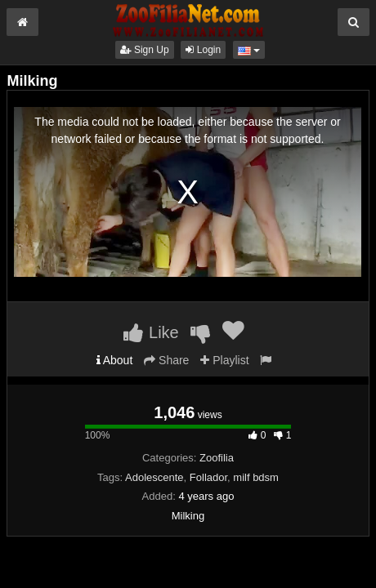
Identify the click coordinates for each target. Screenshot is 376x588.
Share (166, 360)
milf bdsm (256, 477)
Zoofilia (217, 458)
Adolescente (154, 477)
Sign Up (145, 50)
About (115, 360)
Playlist (224, 360)
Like (151, 332)
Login (203, 50)
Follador (208, 477)
